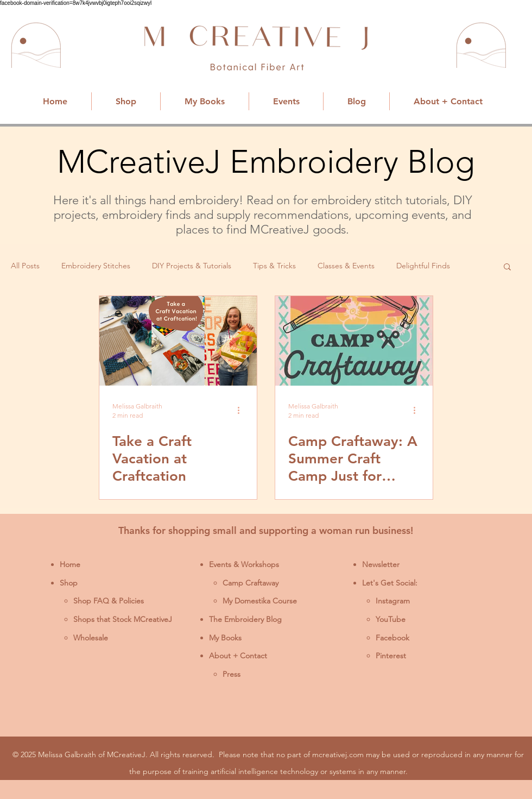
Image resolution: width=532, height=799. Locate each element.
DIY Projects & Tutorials (192, 266)
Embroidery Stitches (96, 266)
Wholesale (91, 638)
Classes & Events (346, 266)
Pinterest (391, 656)
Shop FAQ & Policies (109, 601)
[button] (507, 268)
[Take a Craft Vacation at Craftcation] (178, 341)
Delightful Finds (423, 266)
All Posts (25, 266)
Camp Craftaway (251, 583)
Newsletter (381, 564)
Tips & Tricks (274, 266)
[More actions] (242, 410)
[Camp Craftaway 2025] (354, 341)
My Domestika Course (260, 601)
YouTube (391, 619)
